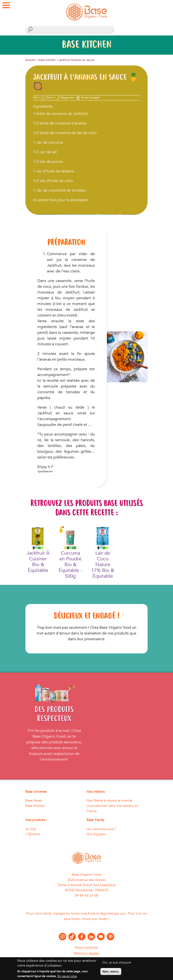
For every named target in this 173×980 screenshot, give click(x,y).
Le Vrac (31, 829)
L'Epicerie (33, 834)
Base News (34, 801)
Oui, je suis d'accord (117, 965)
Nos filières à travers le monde (109, 801)
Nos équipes (96, 834)
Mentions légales (86, 954)
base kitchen (47, 60)
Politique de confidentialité (87, 959)
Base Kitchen (35, 806)
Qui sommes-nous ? (101, 829)
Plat (36, 98)
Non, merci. (111, 974)
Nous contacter (87, 948)
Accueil (30, 60)
